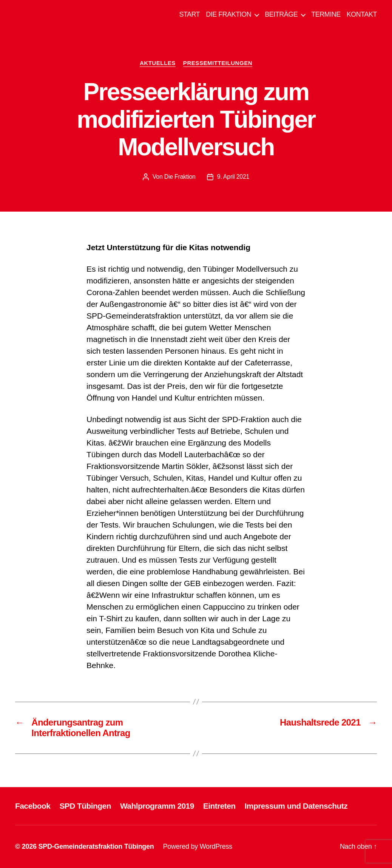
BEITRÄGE (281, 14)
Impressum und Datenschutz (296, 806)
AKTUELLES (158, 63)
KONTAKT (362, 14)
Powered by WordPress (198, 846)
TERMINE (326, 14)
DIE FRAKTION (228, 14)
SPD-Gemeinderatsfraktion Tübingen (96, 846)
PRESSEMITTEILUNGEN (218, 63)
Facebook (33, 806)
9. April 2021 (233, 177)
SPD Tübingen (85, 806)
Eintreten (219, 806)
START (189, 14)
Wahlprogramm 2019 (157, 806)
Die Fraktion (180, 177)
